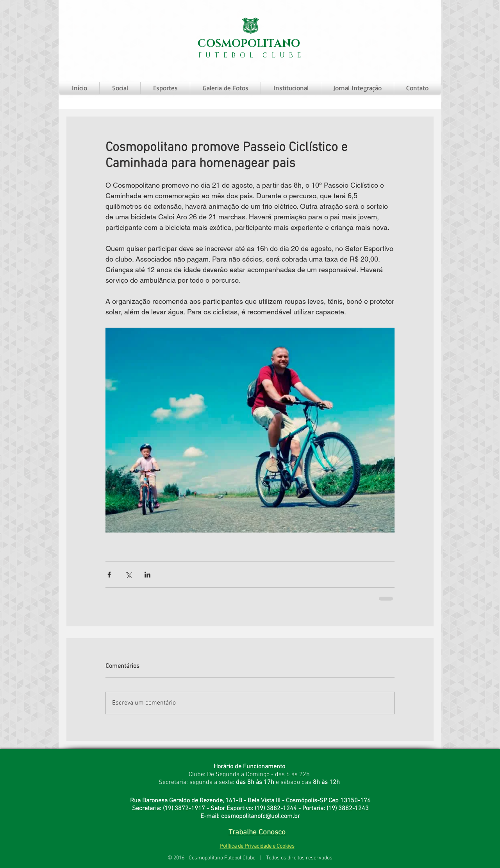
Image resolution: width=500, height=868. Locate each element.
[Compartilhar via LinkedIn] (147, 575)
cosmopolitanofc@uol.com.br (261, 816)
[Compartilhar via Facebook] (109, 575)
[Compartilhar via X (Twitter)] (128, 575)
